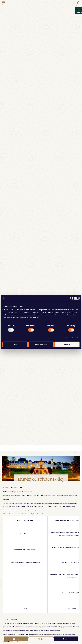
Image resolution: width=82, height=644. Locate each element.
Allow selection (41, 344)
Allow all (67, 344)
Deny (15, 344)
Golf (66, 639)
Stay (16, 639)
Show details (71, 338)
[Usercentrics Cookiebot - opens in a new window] (70, 299)
